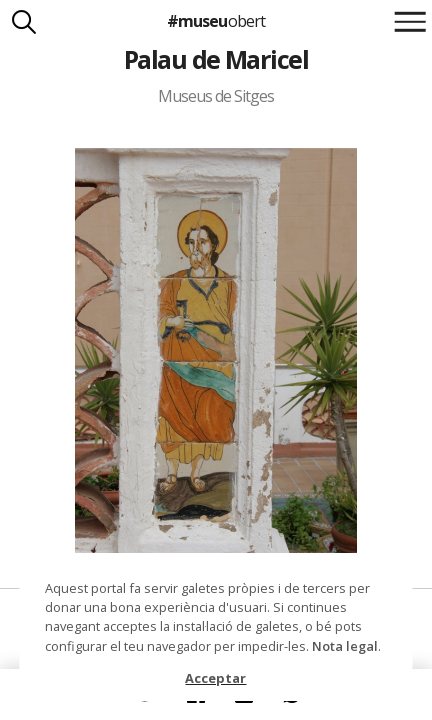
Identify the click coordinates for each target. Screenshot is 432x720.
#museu (215, 21)
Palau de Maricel (216, 59)
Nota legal (345, 646)
